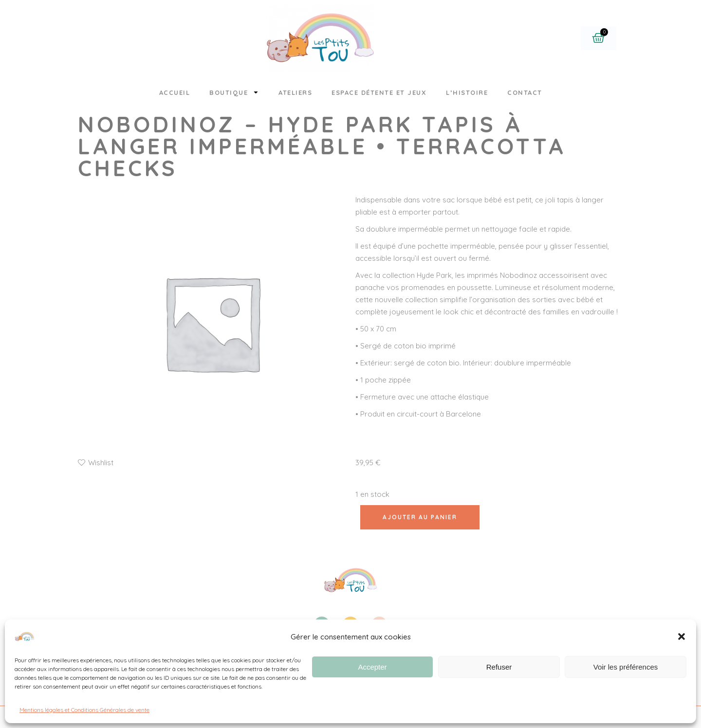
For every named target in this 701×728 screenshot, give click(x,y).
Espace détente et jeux (379, 92)
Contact (525, 92)
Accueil (175, 92)
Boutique (234, 92)
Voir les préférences (626, 667)
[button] (682, 637)
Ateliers (295, 92)
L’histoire (467, 92)
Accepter (372, 667)
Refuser (499, 667)
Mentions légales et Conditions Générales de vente (84, 710)
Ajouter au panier (420, 517)
